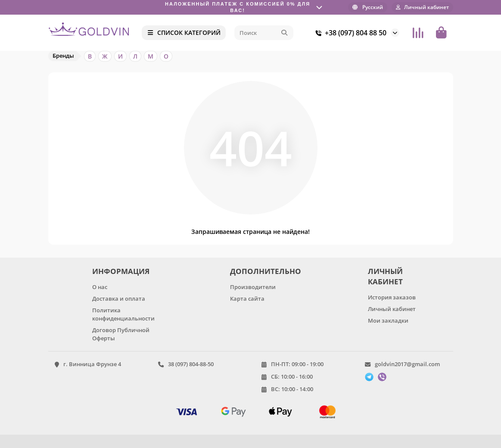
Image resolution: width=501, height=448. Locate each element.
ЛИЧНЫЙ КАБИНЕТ (385, 276)
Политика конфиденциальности (123, 314)
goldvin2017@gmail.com (407, 364)
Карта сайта (247, 299)
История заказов (392, 297)
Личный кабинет (392, 309)
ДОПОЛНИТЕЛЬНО (264, 271)
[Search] (264, 33)
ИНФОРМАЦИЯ (121, 271)
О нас (100, 287)
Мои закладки (388, 320)
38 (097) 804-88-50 (191, 364)
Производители (253, 287)
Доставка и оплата (119, 299)
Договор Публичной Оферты (121, 334)
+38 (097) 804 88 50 (350, 33)
